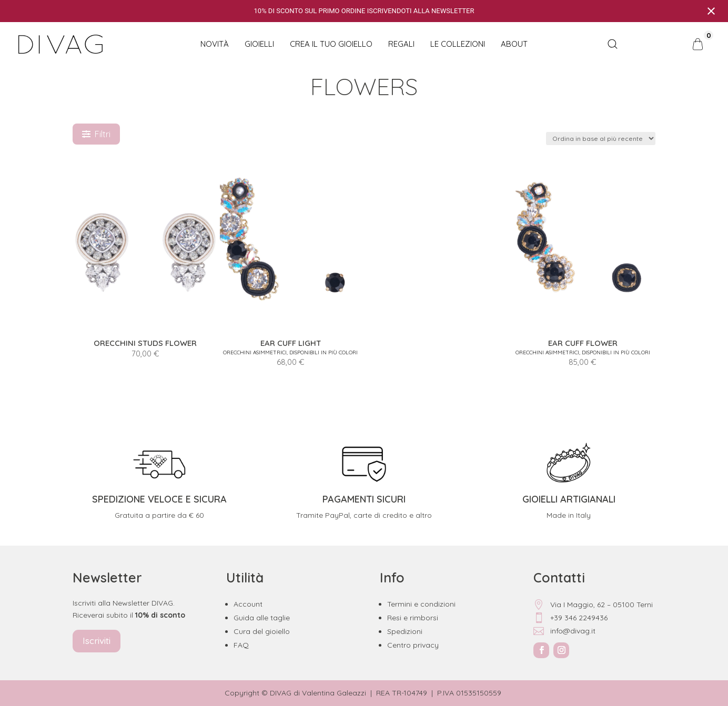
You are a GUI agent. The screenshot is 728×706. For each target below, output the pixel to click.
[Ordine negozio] (601, 139)
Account (248, 604)
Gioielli (259, 44)
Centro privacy (413, 645)
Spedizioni (405, 631)
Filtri (96, 134)
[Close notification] (711, 11)
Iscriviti (97, 641)
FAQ (241, 645)
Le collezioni (458, 44)
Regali (401, 44)
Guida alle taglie (262, 618)
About (514, 44)
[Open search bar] (613, 44)
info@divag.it (564, 631)
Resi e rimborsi (413, 618)
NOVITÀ (215, 44)
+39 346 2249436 (570, 618)
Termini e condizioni (421, 604)
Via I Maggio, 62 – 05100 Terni (593, 605)
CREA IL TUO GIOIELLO (331, 44)
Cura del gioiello (262, 631)
